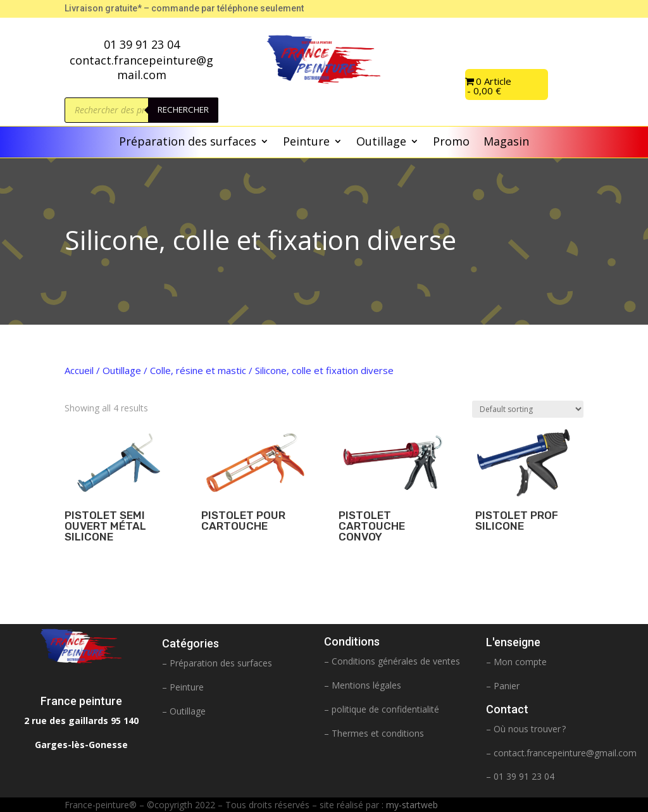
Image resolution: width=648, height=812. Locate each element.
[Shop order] (528, 409)
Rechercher (183, 109)
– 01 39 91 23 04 (520, 776)
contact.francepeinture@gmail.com (565, 753)
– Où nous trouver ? (526, 729)
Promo (451, 143)
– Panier (503, 686)
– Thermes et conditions (374, 733)
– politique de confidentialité (382, 709)
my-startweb (412, 805)
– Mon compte (516, 662)
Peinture (306, 143)
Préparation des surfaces (188, 143)
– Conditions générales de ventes (392, 661)
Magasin (506, 143)
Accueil (79, 370)
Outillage (381, 143)
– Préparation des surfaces (217, 663)
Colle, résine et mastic (198, 370)
